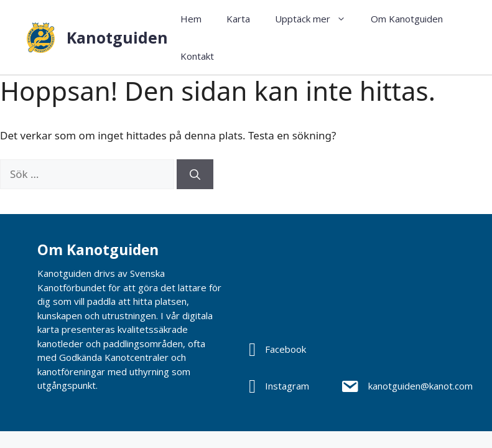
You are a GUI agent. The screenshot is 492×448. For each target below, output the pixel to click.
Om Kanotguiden (407, 19)
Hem (191, 19)
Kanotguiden (117, 37)
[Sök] (195, 174)
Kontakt (197, 56)
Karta (238, 19)
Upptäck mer (317, 19)
